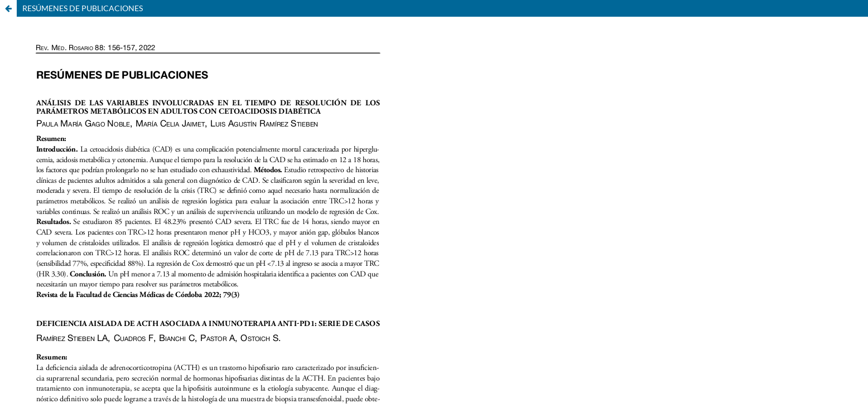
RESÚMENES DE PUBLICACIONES (83, 8)
